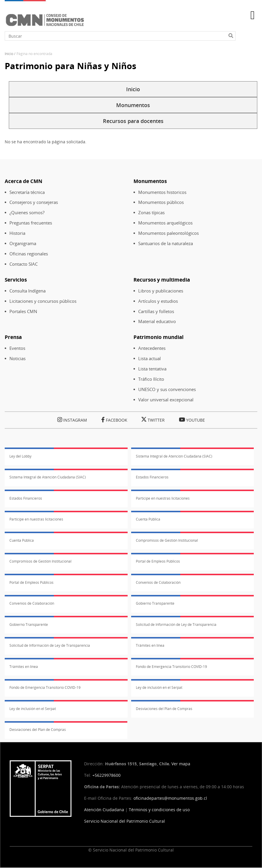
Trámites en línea (150, 645)
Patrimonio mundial (158, 337)
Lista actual (150, 359)
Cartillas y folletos (156, 311)
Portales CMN (23, 311)
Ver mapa (181, 764)
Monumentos (133, 105)
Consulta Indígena (27, 291)
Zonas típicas (151, 213)
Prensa (13, 337)
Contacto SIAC (24, 264)
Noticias (17, 359)
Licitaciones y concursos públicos (43, 301)
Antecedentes (152, 348)
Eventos (17, 348)
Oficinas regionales (29, 254)
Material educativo (157, 321)
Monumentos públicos (161, 202)
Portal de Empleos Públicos (158, 561)
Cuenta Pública (148, 519)
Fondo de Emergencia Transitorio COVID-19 (171, 667)
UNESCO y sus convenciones (167, 389)
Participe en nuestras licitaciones (163, 498)
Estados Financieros (152, 477)
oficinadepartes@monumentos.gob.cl (170, 798)
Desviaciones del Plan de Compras (164, 709)
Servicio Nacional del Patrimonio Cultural (125, 821)
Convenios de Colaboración (158, 582)
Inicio (9, 54)
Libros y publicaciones (161, 291)
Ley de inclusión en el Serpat (159, 687)
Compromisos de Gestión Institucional (167, 540)
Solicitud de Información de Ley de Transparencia (176, 625)
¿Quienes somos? (27, 213)
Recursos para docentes (133, 121)
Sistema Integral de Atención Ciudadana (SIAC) (174, 456)
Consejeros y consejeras (34, 202)
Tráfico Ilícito (151, 379)
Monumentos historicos (162, 192)
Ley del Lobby (20, 456)
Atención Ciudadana (104, 810)
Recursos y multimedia (162, 280)
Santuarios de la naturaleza (166, 243)
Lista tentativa (152, 369)
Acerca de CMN (24, 181)
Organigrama (23, 243)
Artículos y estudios (158, 301)
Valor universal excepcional (166, 400)
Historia (17, 233)
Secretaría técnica (27, 192)
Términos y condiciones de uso (159, 810)
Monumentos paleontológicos (168, 233)
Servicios (16, 280)
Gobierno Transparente (155, 603)
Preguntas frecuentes (31, 223)
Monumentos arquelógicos (165, 223)
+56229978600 (106, 775)
